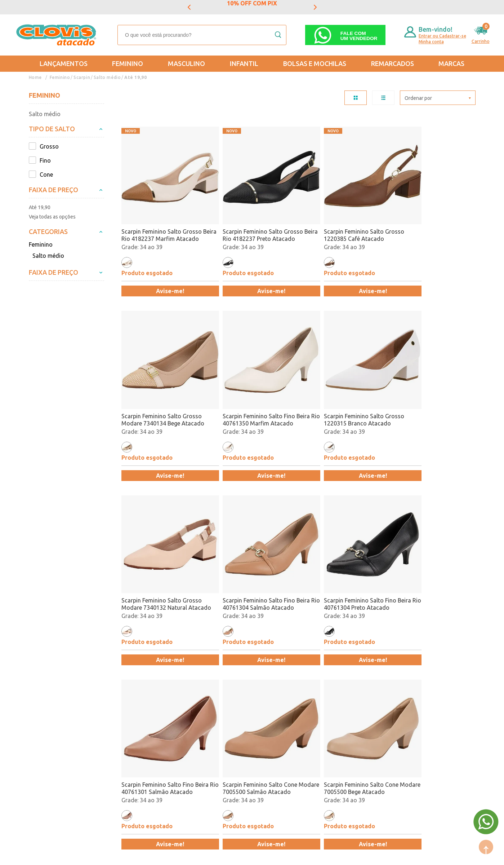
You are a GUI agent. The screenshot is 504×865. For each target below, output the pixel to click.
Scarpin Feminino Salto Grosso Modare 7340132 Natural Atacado (340, 395)
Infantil (244, 63)
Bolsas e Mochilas (315, 63)
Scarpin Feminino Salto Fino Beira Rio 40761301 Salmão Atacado (247, 567)
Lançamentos (64, 63)
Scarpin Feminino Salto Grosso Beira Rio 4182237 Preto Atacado (251, 223)
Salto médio (107, 77)
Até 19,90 (135, 77)
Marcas (451, 63)
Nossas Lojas (115, 732)
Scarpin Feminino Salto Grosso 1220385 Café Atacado (340, 223)
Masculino (186, 63)
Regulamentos (48, 732)
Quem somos (115, 711)
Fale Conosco (115, 753)
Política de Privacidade (59, 742)
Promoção (249, 732)
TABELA (356, 98)
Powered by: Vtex (46, 855)
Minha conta (431, 42)
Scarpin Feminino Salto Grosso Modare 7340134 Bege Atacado (430, 223)
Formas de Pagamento (127, 721)
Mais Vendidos (255, 711)
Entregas (40, 721)
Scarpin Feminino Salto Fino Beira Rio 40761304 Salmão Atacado (425, 395)
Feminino (128, 63)
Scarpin (82, 77)
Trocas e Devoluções (56, 711)
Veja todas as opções (52, 217)
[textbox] (202, 35)
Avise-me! (164, 279)
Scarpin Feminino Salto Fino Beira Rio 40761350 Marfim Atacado (158, 395)
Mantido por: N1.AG (95, 855)
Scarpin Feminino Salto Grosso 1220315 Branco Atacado (251, 395)
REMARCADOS (393, 63)
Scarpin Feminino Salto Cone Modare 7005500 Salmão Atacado (337, 567)
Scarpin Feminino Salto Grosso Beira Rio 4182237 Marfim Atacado (162, 223)
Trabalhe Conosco (122, 742)
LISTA (383, 98)
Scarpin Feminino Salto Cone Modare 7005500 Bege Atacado (430, 567)
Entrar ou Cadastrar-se (442, 36)
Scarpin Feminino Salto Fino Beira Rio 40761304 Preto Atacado (158, 567)
